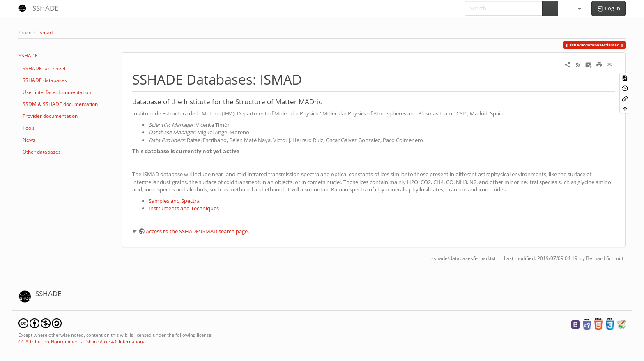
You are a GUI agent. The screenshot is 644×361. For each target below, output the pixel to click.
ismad (46, 33)
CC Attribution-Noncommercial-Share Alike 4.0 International (83, 341)
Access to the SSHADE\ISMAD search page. (197, 231)
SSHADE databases (45, 80)
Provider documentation (50, 116)
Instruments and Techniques (184, 208)
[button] (576, 8)
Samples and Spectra (174, 201)
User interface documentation (57, 92)
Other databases (42, 152)
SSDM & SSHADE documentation (60, 104)
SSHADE (28, 56)
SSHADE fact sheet (44, 68)
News (29, 140)
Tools (29, 128)
